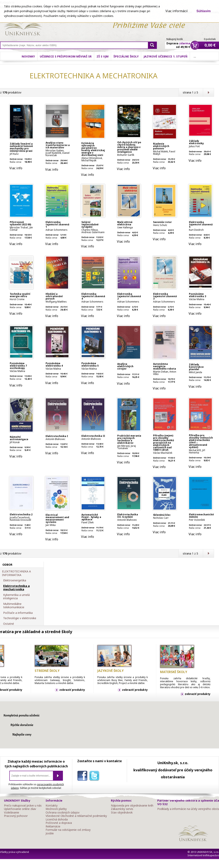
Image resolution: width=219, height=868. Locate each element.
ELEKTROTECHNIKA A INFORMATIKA (16, 573)
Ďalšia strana (208, 92)
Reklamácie (53, 826)
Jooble (50, 833)
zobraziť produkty (72, 690)
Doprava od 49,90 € (178, 43)
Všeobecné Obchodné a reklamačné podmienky (76, 816)
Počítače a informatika (18, 613)
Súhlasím (204, 11)
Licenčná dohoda (57, 819)
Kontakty (52, 806)
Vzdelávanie (12, 813)
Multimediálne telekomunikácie (14, 606)
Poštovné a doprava (59, 823)
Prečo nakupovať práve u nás (23, 806)
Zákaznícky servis (122, 809)
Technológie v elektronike (20, 618)
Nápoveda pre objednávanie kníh (132, 806)
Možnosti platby (56, 809)
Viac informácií (177, 11)
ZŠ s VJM (103, 56)
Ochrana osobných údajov (63, 813)
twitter (95, 777)
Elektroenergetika (15, 580)
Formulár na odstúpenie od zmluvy (68, 830)
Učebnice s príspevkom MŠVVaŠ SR (66, 56)
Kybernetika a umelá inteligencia (16, 597)
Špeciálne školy (126, 56)
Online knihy (23, 27)
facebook (83, 777)
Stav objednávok (122, 813)
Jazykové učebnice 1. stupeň (165, 56)
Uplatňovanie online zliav (20, 809)
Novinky (28, 56)
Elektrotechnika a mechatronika (16, 588)
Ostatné (9, 624)
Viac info (16, 168)
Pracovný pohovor (16, 816)
